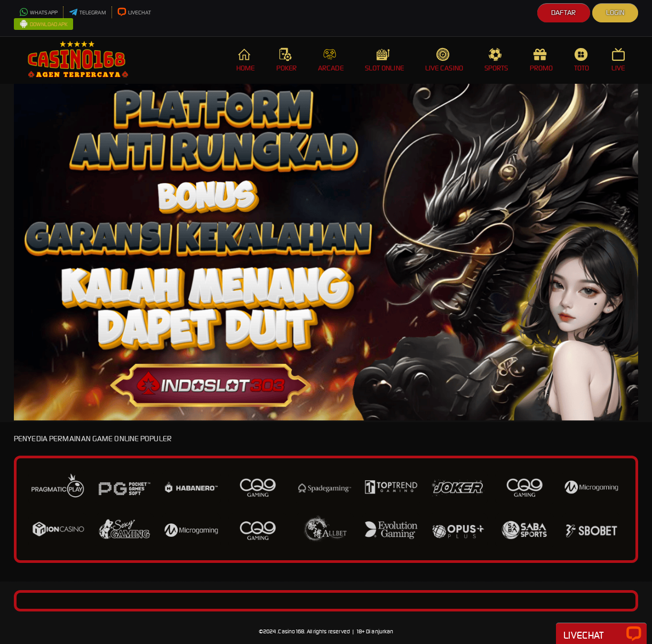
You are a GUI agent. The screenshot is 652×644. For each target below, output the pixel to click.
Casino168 (291, 631)
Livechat (601, 634)
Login (615, 13)
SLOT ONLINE (384, 60)
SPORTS (496, 60)
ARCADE (331, 60)
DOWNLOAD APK (43, 25)
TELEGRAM (88, 13)
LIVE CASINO (444, 60)
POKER (287, 60)
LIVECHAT (134, 13)
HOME (245, 60)
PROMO (542, 60)
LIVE (619, 60)
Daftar (564, 13)
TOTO (582, 60)
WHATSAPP (38, 13)
